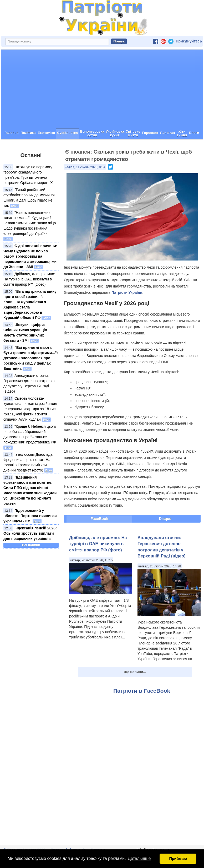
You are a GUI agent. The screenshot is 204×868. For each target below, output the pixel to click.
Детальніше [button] (139, 858)
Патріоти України (127, 292)
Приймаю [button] (178, 859)
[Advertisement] (102, 89)
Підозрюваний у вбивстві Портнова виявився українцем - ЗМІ (30, 516)
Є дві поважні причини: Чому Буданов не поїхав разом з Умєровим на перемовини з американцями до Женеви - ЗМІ (30, 256)
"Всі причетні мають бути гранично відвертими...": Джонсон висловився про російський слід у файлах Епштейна (31, 358)
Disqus (165, 519)
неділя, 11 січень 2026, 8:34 (85, 167)
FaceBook (100, 519)
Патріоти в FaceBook (142, 691)
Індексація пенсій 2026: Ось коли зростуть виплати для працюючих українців (30, 533)
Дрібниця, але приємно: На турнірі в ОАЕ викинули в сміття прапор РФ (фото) (29, 279)
